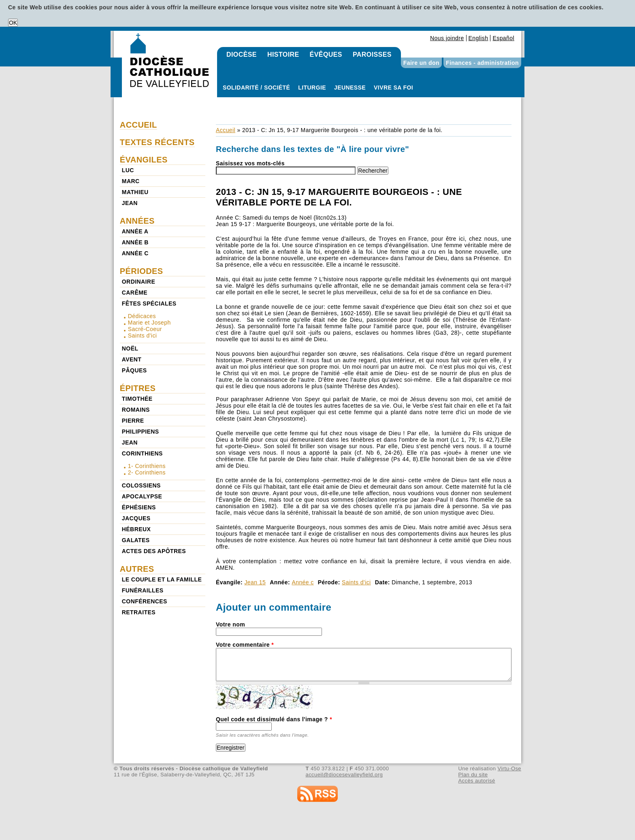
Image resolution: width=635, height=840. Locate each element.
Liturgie (312, 88)
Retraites (139, 612)
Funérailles (143, 590)
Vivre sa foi (393, 88)
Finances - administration (482, 63)
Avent (132, 359)
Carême (135, 293)
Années (137, 221)
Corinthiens (142, 453)
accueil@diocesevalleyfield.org (344, 775)
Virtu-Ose (509, 768)
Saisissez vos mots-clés (250, 163)
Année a (135, 231)
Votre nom (230, 624)
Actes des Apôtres (154, 551)
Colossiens (141, 485)
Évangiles (144, 160)
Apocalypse (142, 496)
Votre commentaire (245, 645)
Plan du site (473, 775)
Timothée (137, 399)
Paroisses (372, 55)
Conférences (145, 601)
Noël (130, 348)
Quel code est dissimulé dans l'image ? (274, 719)
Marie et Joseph (149, 323)
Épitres (138, 388)
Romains (136, 410)
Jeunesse (350, 88)
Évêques (326, 55)
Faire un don (421, 63)
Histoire (283, 55)
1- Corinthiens (147, 466)
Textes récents (157, 142)
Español (503, 38)
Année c (303, 582)
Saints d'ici (356, 582)
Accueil (226, 130)
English (478, 38)
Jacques (136, 518)
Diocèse (242, 55)
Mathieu (135, 192)
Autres (137, 569)
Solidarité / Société (256, 88)
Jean (130, 203)
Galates (136, 540)
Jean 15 (255, 582)
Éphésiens (139, 507)
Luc (128, 170)
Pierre (133, 421)
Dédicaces (142, 316)
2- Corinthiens (147, 472)
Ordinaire (139, 282)
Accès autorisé (476, 781)
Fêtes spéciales (149, 304)
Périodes (142, 271)
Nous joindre (447, 38)
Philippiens (141, 432)
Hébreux (136, 529)
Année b (135, 242)
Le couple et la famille (162, 579)
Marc (131, 181)
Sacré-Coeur (145, 329)
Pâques (134, 370)
